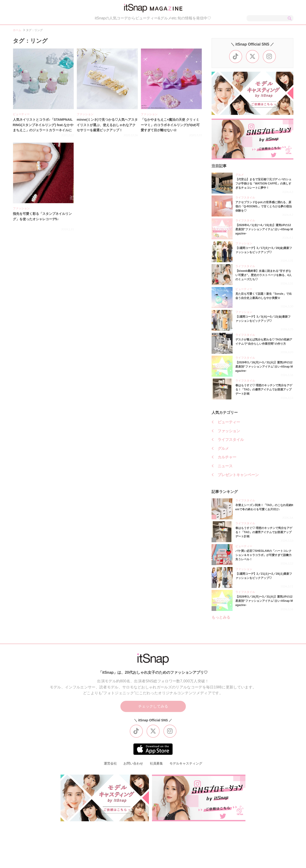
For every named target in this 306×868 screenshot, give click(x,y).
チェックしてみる (153, 706)
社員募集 (156, 763)
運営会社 (110, 763)
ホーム (17, 30)
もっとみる (221, 617)
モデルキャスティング (186, 763)
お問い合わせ (133, 763)
